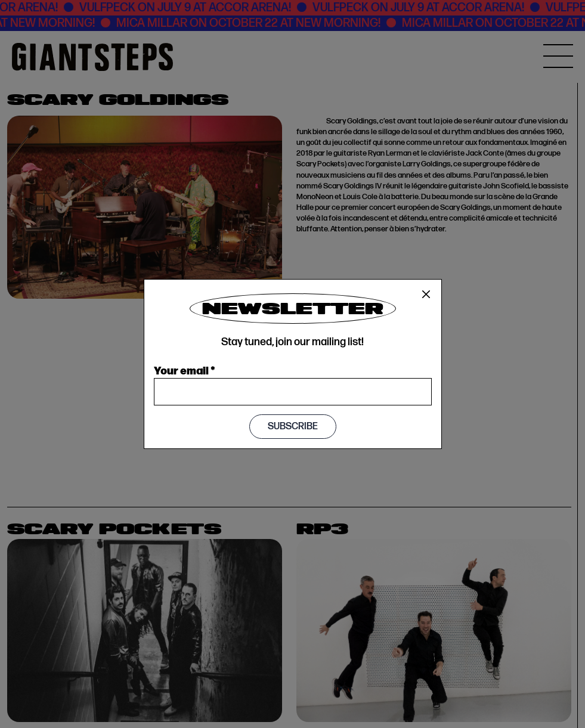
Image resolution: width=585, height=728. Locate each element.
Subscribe (293, 427)
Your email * (185, 370)
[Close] (426, 295)
